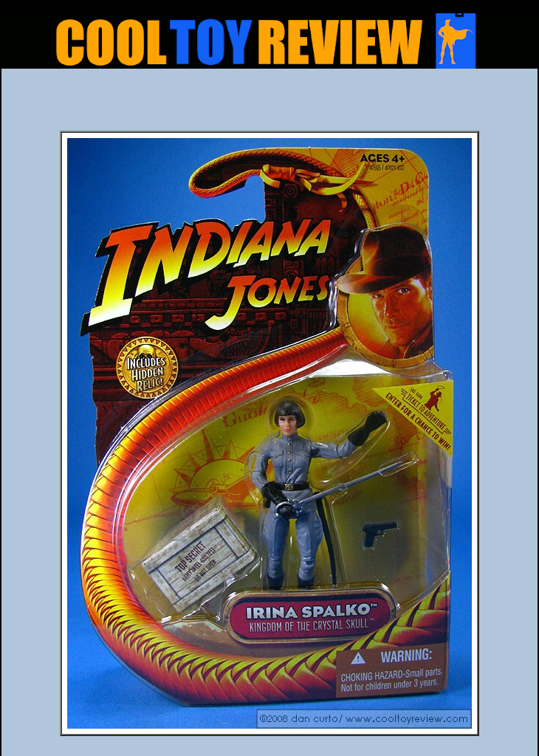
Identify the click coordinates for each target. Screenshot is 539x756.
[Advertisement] (269, 104)
